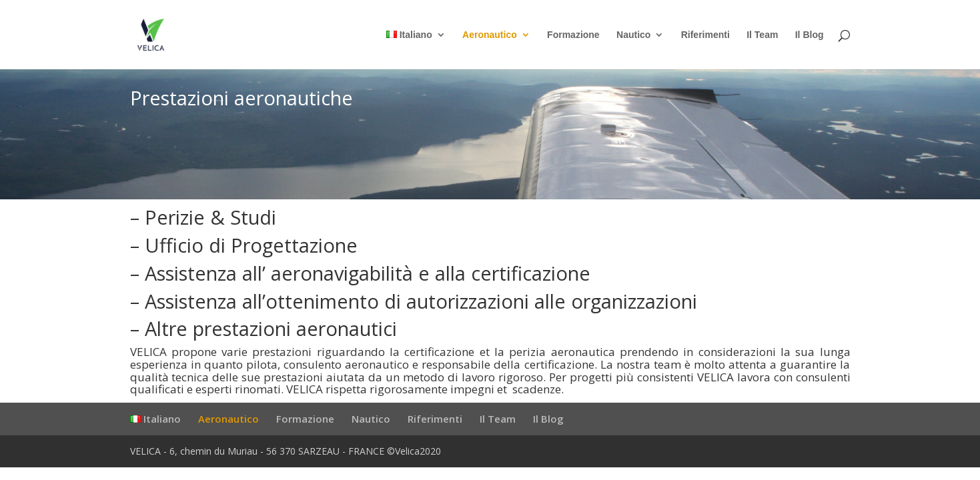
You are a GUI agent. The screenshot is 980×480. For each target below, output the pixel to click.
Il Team (762, 35)
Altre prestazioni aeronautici (271, 328)
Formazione (573, 35)
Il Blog (810, 35)
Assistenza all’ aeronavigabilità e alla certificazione (368, 273)
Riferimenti (705, 35)
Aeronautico (490, 35)
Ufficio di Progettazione (251, 245)
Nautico (633, 35)
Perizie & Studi (210, 217)
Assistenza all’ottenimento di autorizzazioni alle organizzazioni (421, 301)
